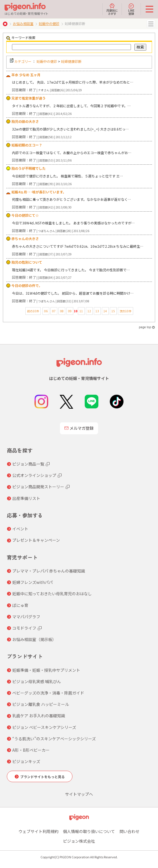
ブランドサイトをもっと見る (42, 777)
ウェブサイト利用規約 (39, 831)
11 (81, 311)
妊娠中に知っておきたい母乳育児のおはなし (52, 594)
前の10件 (33, 311)
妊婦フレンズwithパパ (33, 582)
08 (62, 311)
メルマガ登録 (79, 428)
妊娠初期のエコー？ (27, 145)
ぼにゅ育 (20, 605)
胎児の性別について (27, 262)
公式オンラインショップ (34, 475)
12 (89, 311)
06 (46, 311)
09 (70, 311)
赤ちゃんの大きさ (25, 238)
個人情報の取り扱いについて (89, 831)
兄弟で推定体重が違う (29, 98)
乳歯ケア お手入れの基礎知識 (39, 716)
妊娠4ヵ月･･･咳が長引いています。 (39, 192)
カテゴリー (23, 61)
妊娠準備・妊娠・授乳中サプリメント (46, 670)
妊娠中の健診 (49, 23)
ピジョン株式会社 (79, 841)
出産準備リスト (26, 498)
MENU (151, 24)
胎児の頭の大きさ (25, 121)
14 (105, 311)
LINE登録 (131, 9)
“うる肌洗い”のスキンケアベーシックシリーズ (54, 739)
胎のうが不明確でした (29, 168)
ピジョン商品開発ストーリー (38, 487)
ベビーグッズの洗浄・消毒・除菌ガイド (48, 693)
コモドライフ (24, 628)
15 (113, 311)
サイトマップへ (79, 794)
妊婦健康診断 (71, 61)
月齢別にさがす (112, 9)
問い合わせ (129, 831)
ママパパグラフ (26, 617)
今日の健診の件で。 (27, 285)
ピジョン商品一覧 (28, 464)
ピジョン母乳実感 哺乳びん (37, 681)
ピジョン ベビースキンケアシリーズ (44, 727)
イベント (20, 529)
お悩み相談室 (23, 23)
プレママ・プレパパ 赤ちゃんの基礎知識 (49, 571)
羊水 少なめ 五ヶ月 (26, 75)
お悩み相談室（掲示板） (34, 639)
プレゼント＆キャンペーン (36, 540)
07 (54, 311)
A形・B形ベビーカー (31, 750)
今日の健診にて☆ (25, 215)
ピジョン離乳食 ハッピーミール (41, 704)
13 (97, 311)
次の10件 (125, 311)
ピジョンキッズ (26, 761)
